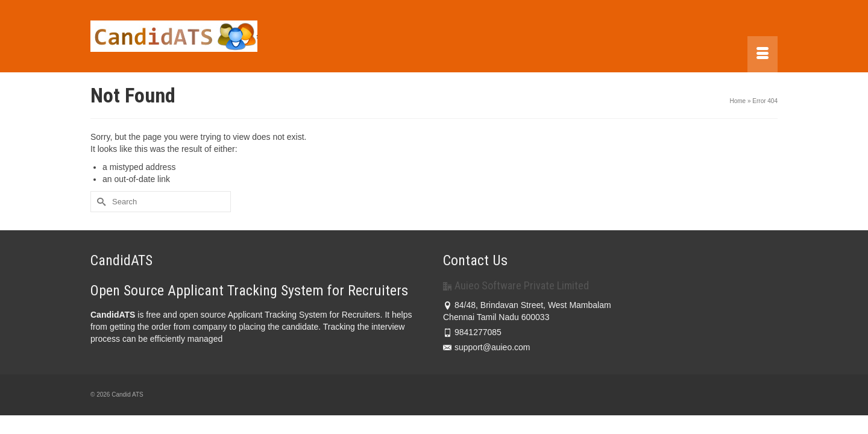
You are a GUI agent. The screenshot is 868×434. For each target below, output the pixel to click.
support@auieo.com (487, 347)
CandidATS (113, 315)
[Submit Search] (99, 202)
